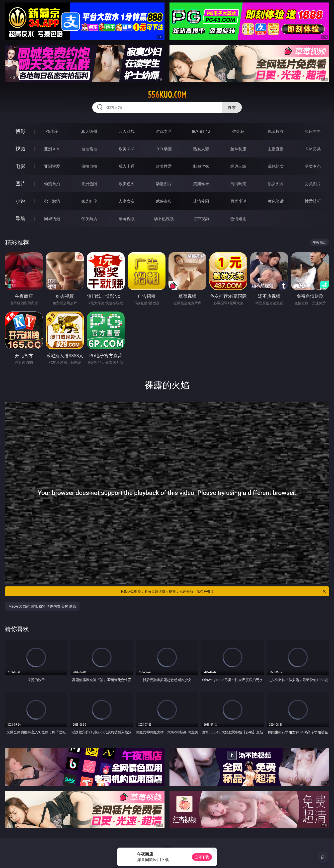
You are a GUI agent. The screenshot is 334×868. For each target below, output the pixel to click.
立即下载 (202, 857)
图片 (20, 184)
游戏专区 (164, 131)
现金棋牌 (276, 131)
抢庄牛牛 (313, 131)
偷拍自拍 (89, 166)
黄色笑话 (276, 201)
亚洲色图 (89, 184)
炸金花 (238, 131)
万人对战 (127, 131)
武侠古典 (164, 201)
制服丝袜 (201, 166)
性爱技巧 (313, 201)
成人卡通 (127, 166)
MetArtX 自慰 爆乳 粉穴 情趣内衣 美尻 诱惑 (42, 606)
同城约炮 (52, 219)
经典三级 (238, 166)
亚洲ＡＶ (52, 149)
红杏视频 (201, 219)
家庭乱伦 (89, 201)
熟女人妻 (201, 149)
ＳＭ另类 (313, 149)
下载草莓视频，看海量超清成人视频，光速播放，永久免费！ (223, 591)
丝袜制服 (238, 149)
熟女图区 (276, 184)
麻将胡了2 (201, 131)
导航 (20, 218)
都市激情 (52, 201)
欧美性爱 (164, 166)
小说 (20, 201)
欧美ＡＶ (127, 149)
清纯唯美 (238, 184)
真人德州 (89, 131)
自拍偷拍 (89, 149)
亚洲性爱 (52, 166)
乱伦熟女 (276, 166)
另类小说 (238, 201)
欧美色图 (127, 184)
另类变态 (313, 166)
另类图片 (313, 184)
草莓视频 (127, 219)
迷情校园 (201, 201)
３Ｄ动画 (164, 149)
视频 (20, 149)
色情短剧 (238, 219)
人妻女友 (127, 201)
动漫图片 (164, 184)
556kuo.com (167, 95)
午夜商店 (89, 219)
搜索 (232, 107)
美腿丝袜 (201, 184)
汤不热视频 (164, 219)
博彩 (20, 131)
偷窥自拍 (52, 184)
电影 (20, 166)
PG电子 (52, 131)
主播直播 (276, 149)
